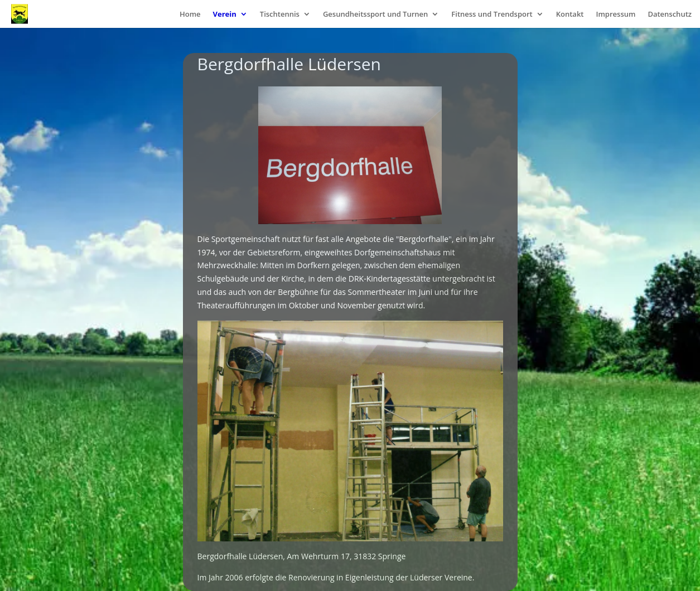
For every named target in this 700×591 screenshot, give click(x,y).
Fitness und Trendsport (492, 14)
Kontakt (570, 14)
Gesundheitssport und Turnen (375, 14)
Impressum (615, 14)
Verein (225, 14)
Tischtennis (280, 14)
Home (190, 14)
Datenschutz (670, 14)
